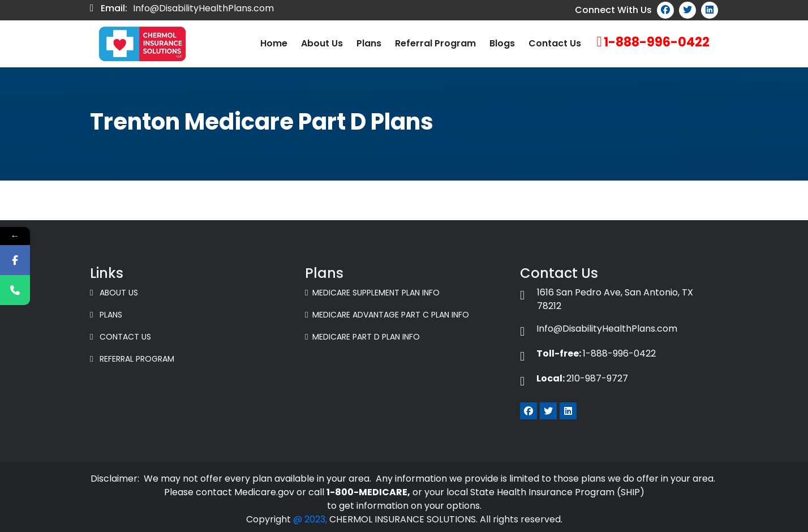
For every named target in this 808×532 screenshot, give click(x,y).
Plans (369, 43)
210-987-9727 (574, 378)
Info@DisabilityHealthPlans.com (203, 8)
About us (322, 43)
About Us (114, 293)
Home (274, 43)
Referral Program (435, 43)
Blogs (502, 43)
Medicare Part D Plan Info (362, 337)
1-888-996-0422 (657, 42)
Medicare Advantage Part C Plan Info (387, 315)
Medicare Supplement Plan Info (372, 293)
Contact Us (555, 43)
